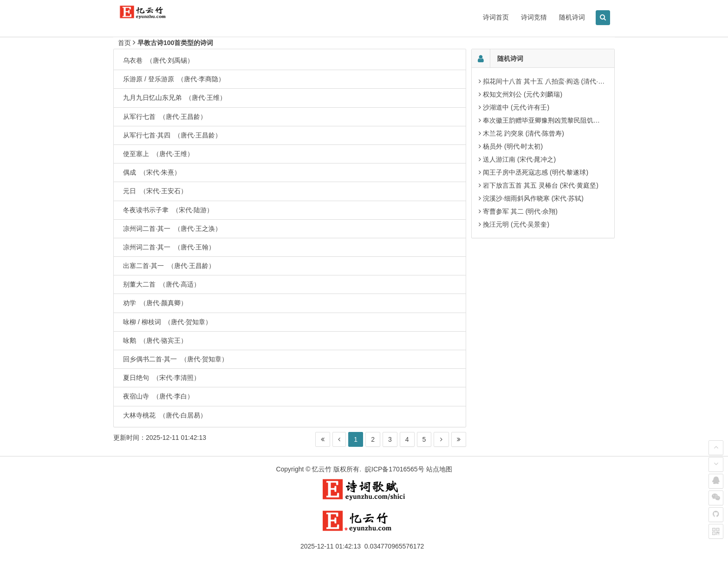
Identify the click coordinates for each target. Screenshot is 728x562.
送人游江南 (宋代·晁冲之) (519, 159)
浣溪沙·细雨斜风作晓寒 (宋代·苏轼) (533, 198)
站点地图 (439, 469)
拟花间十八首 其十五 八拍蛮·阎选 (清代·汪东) (548, 81)
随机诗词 (572, 17)
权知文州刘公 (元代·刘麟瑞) (523, 94)
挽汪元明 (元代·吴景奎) (516, 224)
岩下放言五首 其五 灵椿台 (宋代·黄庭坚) (541, 185)
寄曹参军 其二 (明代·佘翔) (520, 211)
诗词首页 (496, 17)
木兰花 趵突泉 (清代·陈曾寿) (523, 133)
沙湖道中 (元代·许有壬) (516, 107)
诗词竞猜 (534, 17)
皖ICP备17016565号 (395, 469)
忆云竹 (322, 469)
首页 (124, 43)
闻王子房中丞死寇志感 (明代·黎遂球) (536, 172)
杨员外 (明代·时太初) (513, 146)
